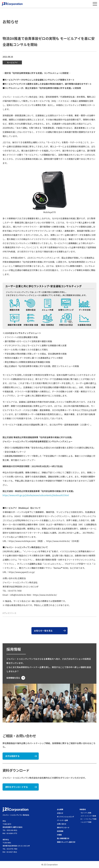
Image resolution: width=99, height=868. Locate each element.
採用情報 (60, 831)
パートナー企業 (62, 820)
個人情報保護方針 (63, 838)
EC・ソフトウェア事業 (88, 819)
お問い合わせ (62, 824)
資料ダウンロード (63, 827)
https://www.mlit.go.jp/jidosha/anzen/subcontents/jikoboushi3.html (36, 495)
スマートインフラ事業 (88, 816)
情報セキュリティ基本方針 (66, 842)
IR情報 (59, 835)
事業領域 (83, 809)
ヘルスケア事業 (86, 822)
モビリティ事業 (86, 813)
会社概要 (60, 809)
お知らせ (60, 813)
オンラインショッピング (65, 817)
